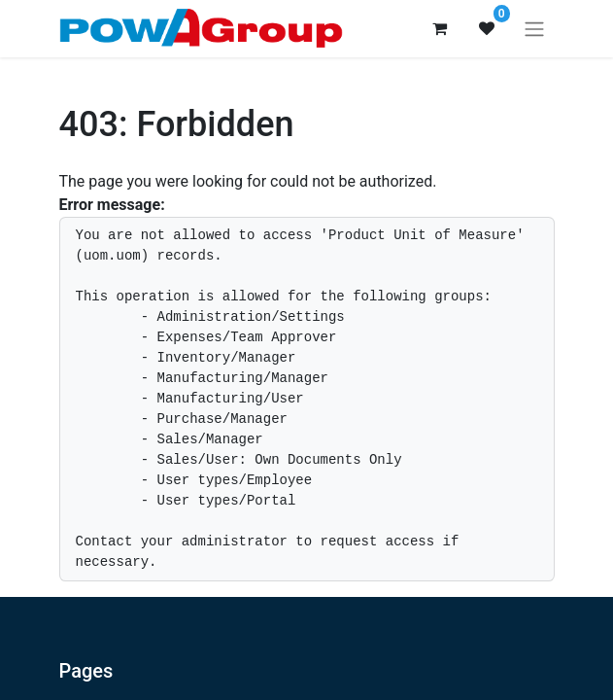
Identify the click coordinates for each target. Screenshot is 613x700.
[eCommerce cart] (440, 28)
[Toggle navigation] (534, 29)
